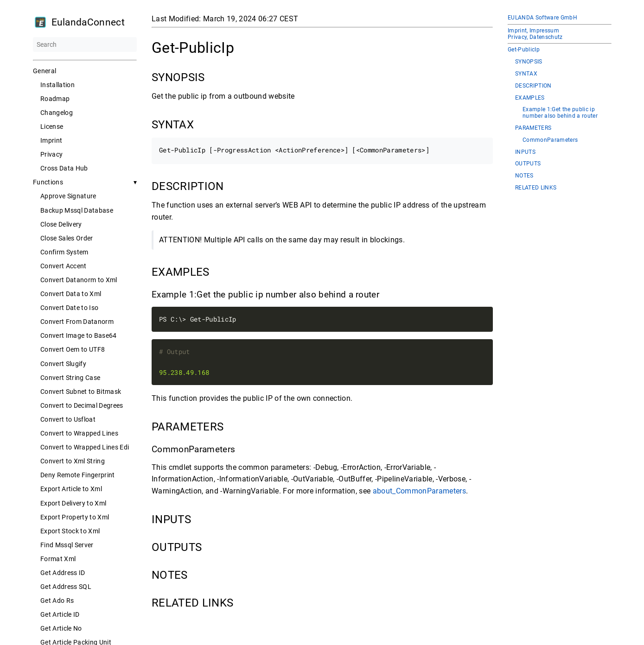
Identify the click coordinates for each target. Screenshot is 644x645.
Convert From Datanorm (77, 322)
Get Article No (61, 628)
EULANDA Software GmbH (542, 18)
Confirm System (64, 252)
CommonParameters (550, 140)
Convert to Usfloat (68, 419)
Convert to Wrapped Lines (79, 433)
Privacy (51, 154)
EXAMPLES (530, 98)
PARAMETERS (533, 128)
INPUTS (525, 152)
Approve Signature (68, 196)
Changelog (57, 113)
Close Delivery (61, 224)
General (45, 71)
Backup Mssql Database (77, 210)
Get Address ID (63, 573)
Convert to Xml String (73, 461)
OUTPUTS (528, 164)
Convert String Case (70, 378)
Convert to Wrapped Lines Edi (85, 447)
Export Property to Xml (75, 517)
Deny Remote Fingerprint (78, 475)
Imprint (51, 140)
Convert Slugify (63, 364)
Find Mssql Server (67, 545)
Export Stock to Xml (70, 531)
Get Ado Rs (57, 601)
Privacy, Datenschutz (535, 37)
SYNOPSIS (529, 62)
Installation (57, 85)
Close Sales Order (67, 238)
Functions (48, 182)
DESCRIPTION (533, 86)
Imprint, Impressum (533, 31)
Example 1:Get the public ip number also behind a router (560, 113)
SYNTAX (526, 74)
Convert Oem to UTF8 (73, 349)
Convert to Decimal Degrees (82, 405)
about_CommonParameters (419, 491)
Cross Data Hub (64, 168)
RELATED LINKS (536, 188)
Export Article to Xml (71, 489)
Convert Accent (64, 266)
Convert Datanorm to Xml (79, 280)
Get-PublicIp (524, 50)
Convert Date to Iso (69, 308)
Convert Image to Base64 (79, 335)
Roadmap (55, 99)
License (52, 126)
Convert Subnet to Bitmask (81, 392)
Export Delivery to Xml (73, 503)
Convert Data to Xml (71, 294)
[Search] (85, 44)
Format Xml (58, 559)
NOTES (524, 176)
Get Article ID (60, 614)
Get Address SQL (66, 587)
